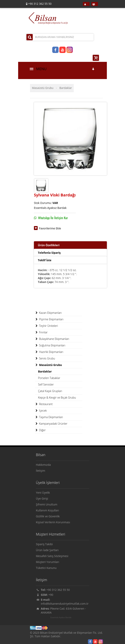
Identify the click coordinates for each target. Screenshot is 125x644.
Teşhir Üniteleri (46, 326)
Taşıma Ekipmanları (49, 417)
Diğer (40, 430)
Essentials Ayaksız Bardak (61, 618)
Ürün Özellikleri (49, 245)
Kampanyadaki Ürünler (51, 424)
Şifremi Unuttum (47, 504)
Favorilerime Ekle (50, 228)
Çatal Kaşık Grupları (50, 391)
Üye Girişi (42, 498)
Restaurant (44, 404)
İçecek (41, 411)
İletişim (41, 471)
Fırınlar (41, 332)
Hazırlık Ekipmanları (49, 352)
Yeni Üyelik (43, 493)
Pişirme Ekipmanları (49, 319)
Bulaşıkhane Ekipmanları (52, 339)
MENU (62, 69)
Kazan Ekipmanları (48, 313)
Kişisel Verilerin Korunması (53, 522)
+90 (51, 595)
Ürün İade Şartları (47, 550)
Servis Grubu (45, 358)
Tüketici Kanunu (46, 568)
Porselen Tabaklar (49, 378)
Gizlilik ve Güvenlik (48, 516)
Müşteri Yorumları (48, 562)
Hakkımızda (43, 465)
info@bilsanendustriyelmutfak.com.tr (65, 604)
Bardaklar (66, 88)
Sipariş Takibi (44, 544)
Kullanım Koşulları (47, 510)
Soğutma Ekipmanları (50, 345)
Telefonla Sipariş (49, 253)
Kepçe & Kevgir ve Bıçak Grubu (57, 397)
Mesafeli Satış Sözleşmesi (52, 556)
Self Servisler (46, 384)
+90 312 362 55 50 (58, 590)
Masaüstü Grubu (43, 88)
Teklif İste (45, 260)
